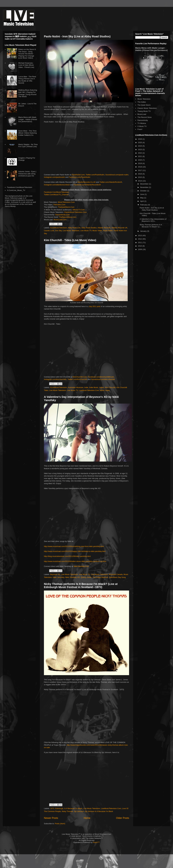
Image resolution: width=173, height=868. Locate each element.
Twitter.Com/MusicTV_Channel (56, 195)
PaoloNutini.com (78, 175)
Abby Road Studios (89, 228)
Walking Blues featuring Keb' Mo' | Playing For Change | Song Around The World (28, 93)
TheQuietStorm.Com (66, 207)
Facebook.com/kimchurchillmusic (101, 377)
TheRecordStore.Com (68, 217)
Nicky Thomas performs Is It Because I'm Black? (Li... (151, 226)
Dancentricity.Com (62, 215)
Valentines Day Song (117, 577)
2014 (140, 181)
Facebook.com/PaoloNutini (79, 177)
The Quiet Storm (144, 105)
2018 (140, 167)
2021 (140, 156)
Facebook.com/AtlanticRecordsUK (87, 185)
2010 (140, 246)
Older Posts (123, 818)
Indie (86, 387)
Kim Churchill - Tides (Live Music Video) (70, 240)
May (142, 198)
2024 (140, 146)
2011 (140, 243)
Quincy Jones (86, 577)
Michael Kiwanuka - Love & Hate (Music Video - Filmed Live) (26, 65)
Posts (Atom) (60, 824)
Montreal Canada (116, 574)
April (142, 201)
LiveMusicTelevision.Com (89, 390)
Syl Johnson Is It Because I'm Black (99, 811)
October (144, 191)
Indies (102, 387)
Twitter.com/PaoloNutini (95, 175)
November (145, 187)
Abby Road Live (74, 228)
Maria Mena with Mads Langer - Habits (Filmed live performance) (28, 119)
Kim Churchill (110, 387)
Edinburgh (59, 808)
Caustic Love (49, 231)
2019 (140, 163)
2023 (140, 150)
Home (87, 818)
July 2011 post (95, 306)
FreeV (140, 129)
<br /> (87, 715)
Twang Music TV (144, 111)
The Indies (142, 102)
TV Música (142, 123)
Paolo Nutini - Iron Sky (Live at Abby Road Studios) (77, 36)
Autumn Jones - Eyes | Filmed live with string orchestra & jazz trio (27, 174)
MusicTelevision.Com (66, 202)
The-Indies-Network (100, 577)
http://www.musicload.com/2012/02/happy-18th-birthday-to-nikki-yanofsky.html (75, 551)
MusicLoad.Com (60, 220)
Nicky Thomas (67, 811)
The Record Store (145, 117)
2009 (140, 249)
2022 (140, 153)
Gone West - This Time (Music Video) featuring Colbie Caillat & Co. (27, 133)
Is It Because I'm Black (73, 808)
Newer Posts (51, 818)
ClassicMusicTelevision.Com (75, 212)
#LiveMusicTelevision (59, 228)
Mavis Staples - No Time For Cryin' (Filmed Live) (28, 146)
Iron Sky (58, 231)
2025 (140, 143)
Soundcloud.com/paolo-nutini (117, 175)
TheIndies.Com (59, 205)
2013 (140, 236)
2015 (140, 177)
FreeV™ (96, 842)
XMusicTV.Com (79, 210)
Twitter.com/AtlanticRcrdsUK (111, 182)
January (144, 231)
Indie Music (94, 387)
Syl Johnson (79, 811)
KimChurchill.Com (80, 377)
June (142, 194)
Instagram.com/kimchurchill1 (55, 379)
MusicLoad (142, 114)
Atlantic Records (104, 228)
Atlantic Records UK (119, 228)
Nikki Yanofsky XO (72, 577)
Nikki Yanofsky (58, 577)
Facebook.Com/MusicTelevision (56, 192)
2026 (140, 139)
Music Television (144, 99)
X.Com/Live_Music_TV (16, 190)
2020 (140, 160)
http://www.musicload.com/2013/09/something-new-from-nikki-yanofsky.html (74, 546)
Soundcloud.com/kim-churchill (103, 379)
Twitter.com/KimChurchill (77, 379)
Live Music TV (86, 231)
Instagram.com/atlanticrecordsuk (57, 185)
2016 (140, 174)
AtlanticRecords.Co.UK (87, 182)
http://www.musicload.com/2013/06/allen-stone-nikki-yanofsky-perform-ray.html (75, 561)
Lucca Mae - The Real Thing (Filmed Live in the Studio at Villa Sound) (27, 80)
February (144, 205)
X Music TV (142, 126)
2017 (140, 170)
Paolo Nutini (108, 231)
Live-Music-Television (99, 574)
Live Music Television (71, 231)
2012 (140, 239)
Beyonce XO (55, 574)
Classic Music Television (147, 108)
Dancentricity (143, 120)
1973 (52, 808)
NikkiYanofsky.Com (81, 566)
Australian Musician (76, 387)
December (145, 184)
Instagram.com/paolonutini (54, 177)
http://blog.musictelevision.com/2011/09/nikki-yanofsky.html (67, 556)
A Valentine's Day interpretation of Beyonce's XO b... (153, 220)
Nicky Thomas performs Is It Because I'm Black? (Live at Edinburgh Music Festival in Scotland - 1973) (81, 586)
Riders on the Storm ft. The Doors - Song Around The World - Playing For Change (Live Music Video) (27, 54)
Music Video (97, 231)
